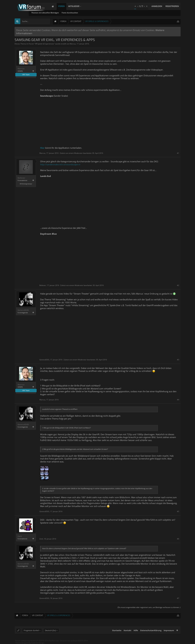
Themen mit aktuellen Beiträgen (69, 13)
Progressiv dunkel (31, 630)
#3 (178, 360)
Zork (20, 536)
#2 (178, 285)
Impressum (169, 630)
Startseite (117, 630)
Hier (42, 148)
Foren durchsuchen (94, 13)
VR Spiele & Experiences (45, 44)
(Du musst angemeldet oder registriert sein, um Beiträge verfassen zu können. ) (149, 607)
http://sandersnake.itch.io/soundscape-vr (60, 164)
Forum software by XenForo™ (37, 641)
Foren (64, 6)
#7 (178, 598)
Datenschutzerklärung (151, 630)
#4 (178, 400)
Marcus (73, 44)
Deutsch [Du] (50, 630)
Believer (21, 178)
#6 (178, 539)
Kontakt (127, 630)
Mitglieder (77, 6)
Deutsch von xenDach (74, 641)
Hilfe (136, 630)
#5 (178, 511)
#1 (178, 153)
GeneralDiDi (23, 310)
